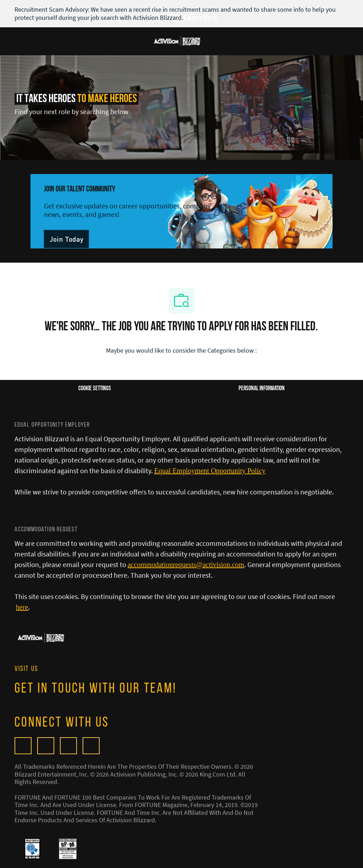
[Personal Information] (262, 389)
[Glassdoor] (23, 746)
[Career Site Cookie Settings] (95, 389)
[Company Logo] (177, 40)
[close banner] (345, 9)
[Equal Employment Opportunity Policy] (210, 471)
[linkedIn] (91, 746)
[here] (22, 607)
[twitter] (68, 746)
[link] (66, 239)
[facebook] (46, 746)
